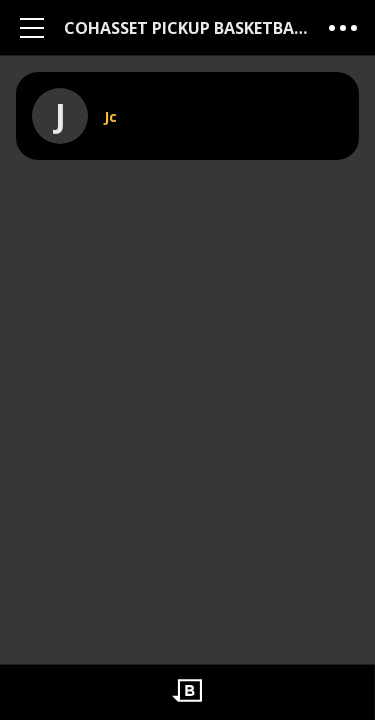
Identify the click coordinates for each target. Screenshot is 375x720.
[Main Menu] (32, 27)
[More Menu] (343, 27)
